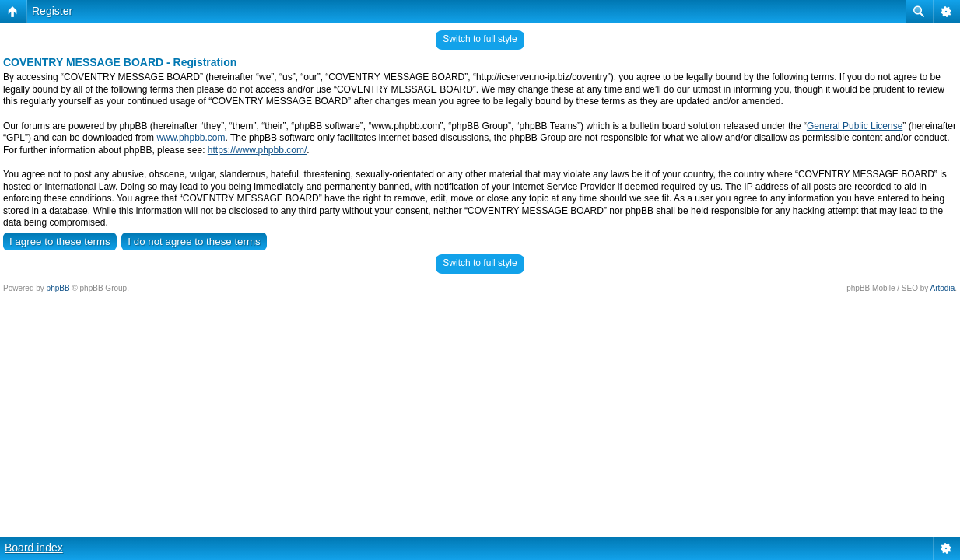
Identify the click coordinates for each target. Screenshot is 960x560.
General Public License (855, 126)
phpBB (58, 288)
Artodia (943, 288)
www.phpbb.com (191, 138)
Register (52, 11)
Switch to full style (480, 39)
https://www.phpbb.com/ (257, 150)
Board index (34, 548)
